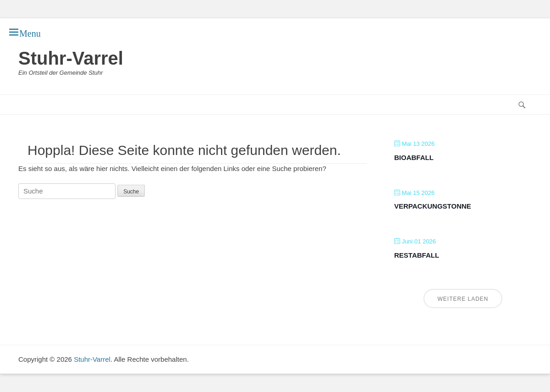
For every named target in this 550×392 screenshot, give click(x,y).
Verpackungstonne (433, 206)
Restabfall (417, 255)
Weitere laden (463, 299)
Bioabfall (414, 157)
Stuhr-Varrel (71, 58)
